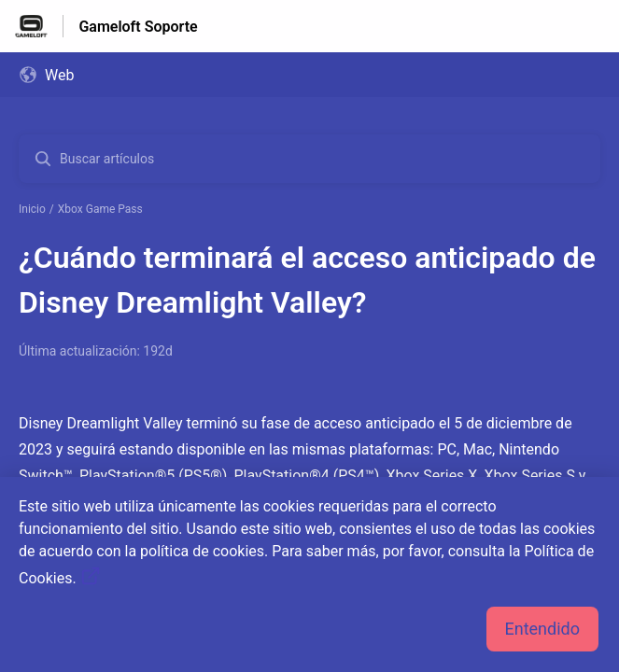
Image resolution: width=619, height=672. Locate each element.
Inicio (32, 209)
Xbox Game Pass (100, 209)
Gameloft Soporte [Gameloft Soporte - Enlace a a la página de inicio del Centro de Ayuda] (138, 27)
